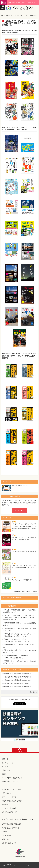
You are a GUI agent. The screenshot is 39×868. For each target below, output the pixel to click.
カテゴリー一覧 (7, 763)
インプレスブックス (9, 843)
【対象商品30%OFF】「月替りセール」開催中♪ (22, 2)
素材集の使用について (10, 782)
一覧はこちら (32, 692)
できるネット (7, 835)
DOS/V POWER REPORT (11, 824)
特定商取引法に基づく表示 (12, 801)
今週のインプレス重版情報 (12, 674)
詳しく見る (20, 510)
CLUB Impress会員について (12, 778)
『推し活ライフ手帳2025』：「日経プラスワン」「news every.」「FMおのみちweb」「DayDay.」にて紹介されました (20, 618)
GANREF (5, 832)
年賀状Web (6, 839)
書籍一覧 (5, 759)
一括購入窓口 (7, 770)
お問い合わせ (7, 793)
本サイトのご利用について (12, 790)
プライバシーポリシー (10, 797)
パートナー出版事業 (9, 808)
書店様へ (5, 774)
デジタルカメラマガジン (11, 828)
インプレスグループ (9, 812)
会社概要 (5, 805)
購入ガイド (6, 767)
